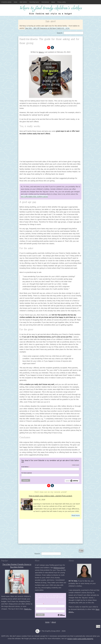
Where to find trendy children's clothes (51, 8)
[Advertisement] (50, 148)
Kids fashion (23, 2)
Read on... (28, 609)
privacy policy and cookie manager (80, 639)
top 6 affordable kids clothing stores (34, 197)
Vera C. (41, 52)
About (53, 2)
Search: (70, 33)
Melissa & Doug (59, 568)
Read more (76, 515)
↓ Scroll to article (6, 2)
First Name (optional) (27, 473)
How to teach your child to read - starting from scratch (51, 496)
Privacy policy (62, 2)
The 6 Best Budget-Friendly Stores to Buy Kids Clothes (17, 566)
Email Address (25, 467)
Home (16, 2)
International (45, 2)
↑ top (81, 550)
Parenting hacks (34, 2)
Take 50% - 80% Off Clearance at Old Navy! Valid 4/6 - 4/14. (47, 28)
